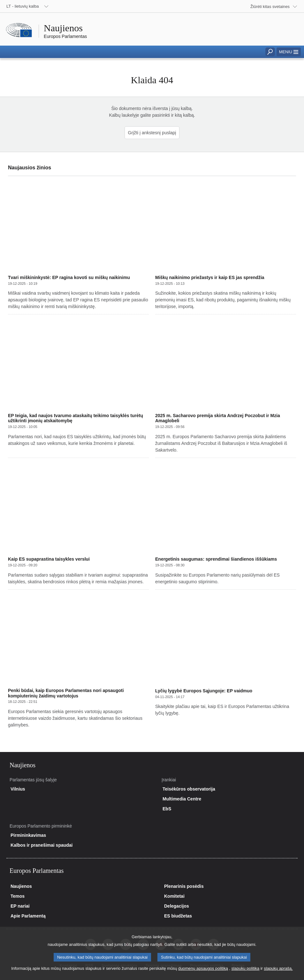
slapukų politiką (246, 974)
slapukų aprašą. (278, 974)
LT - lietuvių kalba (23, 6)
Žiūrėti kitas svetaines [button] (270, 7)
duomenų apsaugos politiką (203, 974)
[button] (289, 52)
